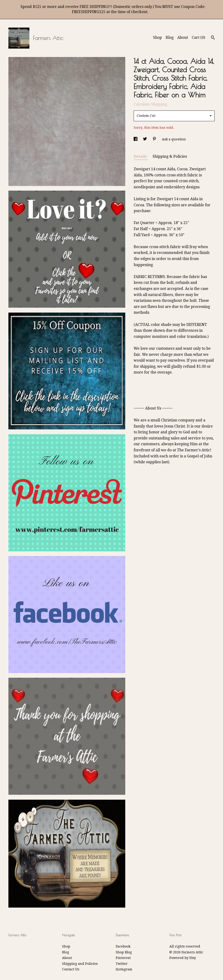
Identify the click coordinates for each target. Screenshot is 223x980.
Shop (157, 37)
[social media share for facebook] (136, 139)
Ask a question (174, 139)
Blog (170, 37)
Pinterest (123, 958)
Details (141, 156)
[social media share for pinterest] (155, 139)
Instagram (124, 969)
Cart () (198, 37)
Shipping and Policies (80, 964)
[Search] (213, 38)
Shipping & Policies (170, 156)
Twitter (122, 964)
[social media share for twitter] (145, 139)
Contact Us (71, 969)
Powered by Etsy (183, 958)
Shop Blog (124, 952)
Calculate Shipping (150, 104)
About (183, 37)
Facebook (123, 946)
